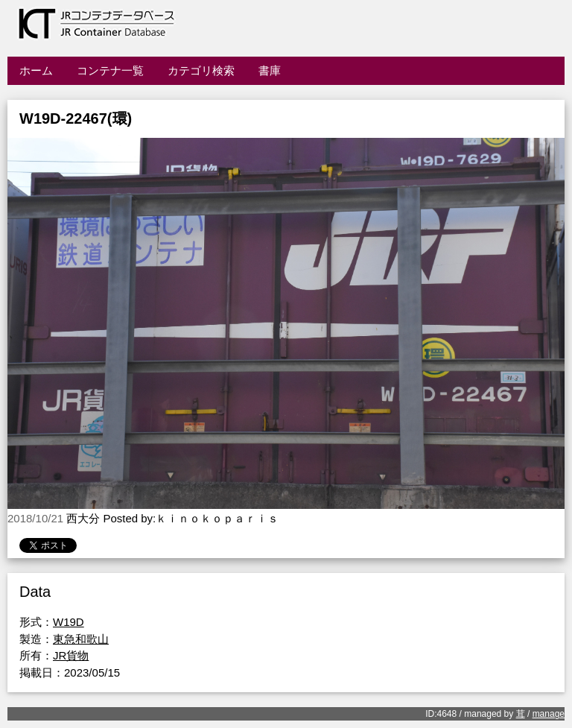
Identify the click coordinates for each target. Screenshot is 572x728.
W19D (69, 622)
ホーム (36, 70)
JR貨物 (71, 655)
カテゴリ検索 (201, 70)
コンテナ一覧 (110, 70)
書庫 (270, 70)
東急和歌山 (81, 639)
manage (549, 714)
